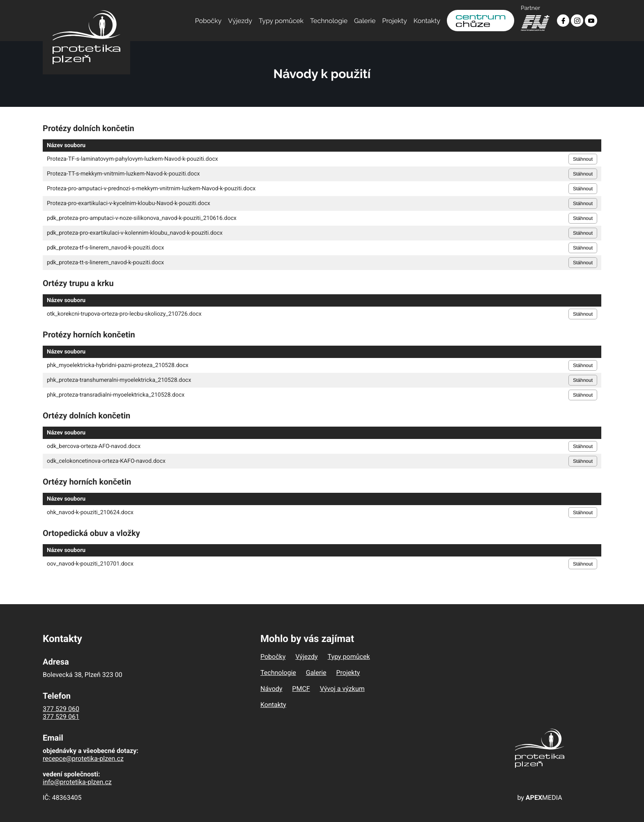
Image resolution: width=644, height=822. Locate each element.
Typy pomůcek (281, 21)
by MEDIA (539, 798)
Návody (271, 689)
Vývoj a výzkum (342, 689)
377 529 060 (61, 709)
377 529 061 (61, 717)
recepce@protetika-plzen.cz (83, 759)
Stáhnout (583, 159)
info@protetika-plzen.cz (77, 782)
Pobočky (208, 21)
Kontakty (427, 21)
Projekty (395, 21)
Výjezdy (240, 21)
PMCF (301, 689)
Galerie (365, 21)
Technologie (329, 21)
